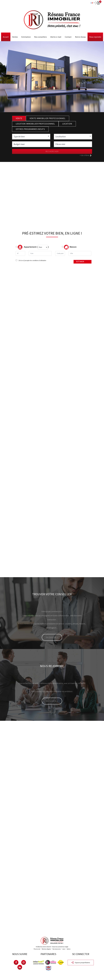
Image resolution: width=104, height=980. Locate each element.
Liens (64, 949)
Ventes (15, 37)
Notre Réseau (80, 37)
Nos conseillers (41, 37)
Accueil (6, 37)
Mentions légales (46, 949)
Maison (70, 247)
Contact (68, 37)
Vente (19, 118)
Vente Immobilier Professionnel (48, 118)
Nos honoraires (57, 949)
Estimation (26, 37)
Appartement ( (27, 247)
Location (67, 124)
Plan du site (37, 949)
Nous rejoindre (95, 37)
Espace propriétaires (81, 963)
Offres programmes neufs (30, 129)
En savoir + (52, 637)
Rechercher (52, 151)
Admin (69, 949)
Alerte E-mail (56, 37)
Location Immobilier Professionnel (35, 124)
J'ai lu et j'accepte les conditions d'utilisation (32, 261)
